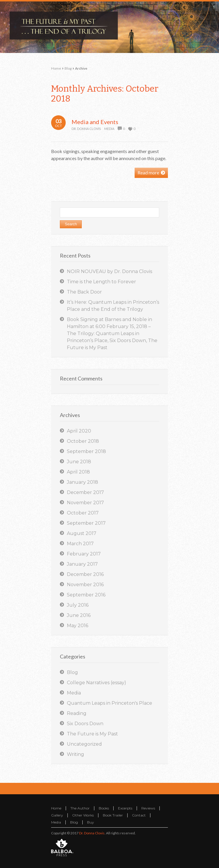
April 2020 (79, 431)
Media (109, 129)
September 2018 (86, 451)
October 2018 (83, 441)
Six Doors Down (85, 724)
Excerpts (125, 808)
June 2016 (79, 615)
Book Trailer (113, 815)
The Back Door (84, 292)
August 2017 (82, 533)
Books (104, 808)
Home (56, 68)
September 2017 (86, 523)
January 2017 (82, 564)
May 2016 (78, 626)
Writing (75, 754)
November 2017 (85, 503)
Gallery (57, 815)
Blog (68, 68)
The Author (80, 808)
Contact (139, 815)
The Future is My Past (92, 734)
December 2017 (85, 492)
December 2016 (85, 574)
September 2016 (86, 595)
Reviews (148, 808)
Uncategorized (84, 744)
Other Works (83, 815)
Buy (91, 822)
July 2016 (78, 605)
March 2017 (80, 544)
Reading (77, 713)
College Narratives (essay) (97, 683)
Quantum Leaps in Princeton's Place (109, 703)
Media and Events (95, 122)
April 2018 (78, 472)
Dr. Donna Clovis (86, 129)
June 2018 (79, 462)
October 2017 (83, 513)
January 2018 (82, 482)
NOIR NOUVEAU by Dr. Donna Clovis (109, 271)
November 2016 (85, 585)
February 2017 (84, 554)
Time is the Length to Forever (101, 282)
